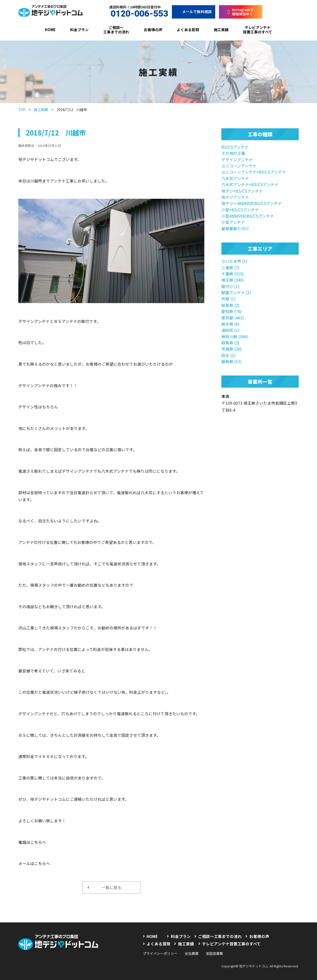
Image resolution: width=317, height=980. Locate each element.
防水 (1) (228, 355)
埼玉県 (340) (233, 280)
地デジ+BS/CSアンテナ (242, 191)
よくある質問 (188, 30)
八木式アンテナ (235, 178)
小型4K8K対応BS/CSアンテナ (248, 216)
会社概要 (192, 953)
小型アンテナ (233, 222)
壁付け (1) (230, 286)
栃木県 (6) (230, 324)
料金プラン (79, 30)
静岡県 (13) (232, 361)
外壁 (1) (228, 299)
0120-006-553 (135, 14)
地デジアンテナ (235, 197)
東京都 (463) (233, 318)
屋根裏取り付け (235, 228)
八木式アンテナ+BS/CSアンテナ (250, 184)
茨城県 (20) (232, 349)
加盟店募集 (214, 953)
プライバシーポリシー (160, 953)
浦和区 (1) (230, 330)
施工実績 (221, 30)
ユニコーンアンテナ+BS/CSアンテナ (254, 172)
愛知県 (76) (232, 311)
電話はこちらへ (32, 842)
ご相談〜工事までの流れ (116, 30)
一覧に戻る (104, 887)
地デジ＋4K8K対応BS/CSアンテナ (252, 203)
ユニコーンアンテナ (239, 166)
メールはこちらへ (34, 863)
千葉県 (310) (233, 274)
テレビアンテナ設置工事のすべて (258, 30)
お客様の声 (153, 30)
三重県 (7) (230, 267)
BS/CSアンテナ (235, 147)
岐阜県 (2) (230, 305)
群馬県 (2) (230, 343)
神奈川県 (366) (235, 336)
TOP (22, 110)
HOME (50, 30)
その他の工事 (233, 153)
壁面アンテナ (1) (236, 292)
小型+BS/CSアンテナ (240, 210)
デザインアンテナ (237, 159)
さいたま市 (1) (234, 261)
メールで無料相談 (194, 11)
